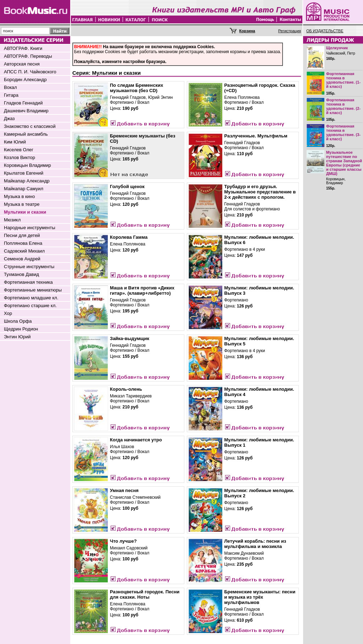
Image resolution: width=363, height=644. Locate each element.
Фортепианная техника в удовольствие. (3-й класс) (343, 132)
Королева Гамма (129, 237)
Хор (8, 313)
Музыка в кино (19, 196)
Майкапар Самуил (24, 189)
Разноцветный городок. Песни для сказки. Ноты (145, 594)
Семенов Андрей (22, 259)
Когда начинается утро (136, 440)
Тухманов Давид (21, 274)
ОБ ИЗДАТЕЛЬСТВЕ (325, 31)
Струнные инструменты (29, 267)
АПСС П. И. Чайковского (30, 72)
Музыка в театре (22, 204)
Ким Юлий (15, 142)
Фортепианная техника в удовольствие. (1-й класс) (343, 80)
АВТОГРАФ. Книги (23, 48)
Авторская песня (22, 64)
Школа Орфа (18, 321)
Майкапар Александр (27, 181)
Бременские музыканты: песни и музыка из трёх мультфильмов (260, 597)
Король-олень (126, 389)
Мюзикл (12, 220)
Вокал (10, 87)
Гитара (11, 95)
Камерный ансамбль (26, 134)
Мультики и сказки (25, 212)
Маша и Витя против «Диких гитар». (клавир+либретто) (142, 290)
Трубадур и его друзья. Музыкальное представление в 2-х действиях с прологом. (260, 192)
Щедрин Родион (21, 329)
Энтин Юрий (17, 337)
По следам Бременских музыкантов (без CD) (136, 88)
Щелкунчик (337, 48)
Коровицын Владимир (27, 165)
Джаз (9, 118)
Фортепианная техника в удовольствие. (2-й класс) (343, 106)
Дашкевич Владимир (26, 111)
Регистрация (290, 31)
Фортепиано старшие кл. (30, 306)
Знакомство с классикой (30, 126)
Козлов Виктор (19, 157)
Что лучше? (123, 541)
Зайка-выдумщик (130, 338)
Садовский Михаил (24, 251)
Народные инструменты (30, 228)
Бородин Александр (25, 80)
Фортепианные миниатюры (33, 290)
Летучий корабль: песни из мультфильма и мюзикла (255, 544)
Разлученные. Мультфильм (256, 136)
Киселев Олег (19, 150)
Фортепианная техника (28, 282)
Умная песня (124, 490)
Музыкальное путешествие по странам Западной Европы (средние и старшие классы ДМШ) (344, 163)
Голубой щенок (127, 187)
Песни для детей (22, 235)
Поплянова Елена (23, 243)
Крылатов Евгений (24, 173)
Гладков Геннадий (23, 103)
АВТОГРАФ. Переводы (28, 56)
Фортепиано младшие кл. (31, 298)
